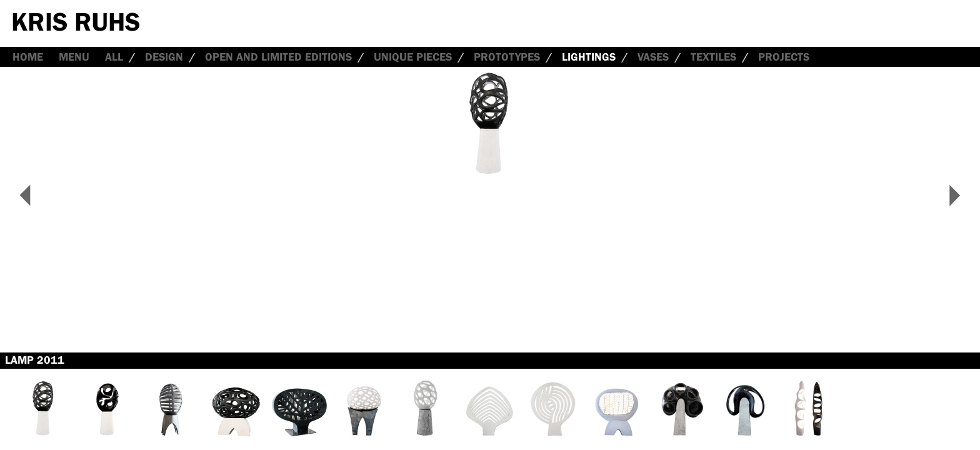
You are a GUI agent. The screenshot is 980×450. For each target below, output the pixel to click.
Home (28, 57)
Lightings (589, 57)
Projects (784, 57)
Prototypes (507, 57)
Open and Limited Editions (278, 57)
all (114, 57)
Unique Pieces (413, 57)
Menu (74, 57)
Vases (653, 57)
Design (164, 57)
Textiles (713, 57)
